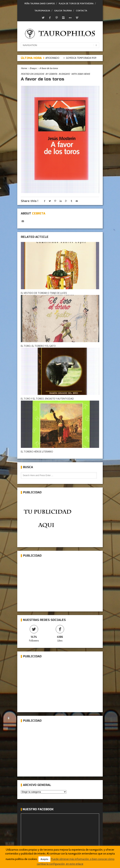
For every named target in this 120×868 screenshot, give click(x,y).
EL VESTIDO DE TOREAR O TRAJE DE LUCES (44, 293)
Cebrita (53, 74)
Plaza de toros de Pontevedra (76, 3)
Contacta (81, 11)
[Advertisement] (48, 583)
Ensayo (33, 68)
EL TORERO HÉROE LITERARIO (37, 452)
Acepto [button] (44, 859)
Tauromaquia (42, 11)
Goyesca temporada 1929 (82, 58)
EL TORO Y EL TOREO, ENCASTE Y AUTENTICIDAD (47, 399)
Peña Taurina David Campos (40, 3)
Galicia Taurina (63, 11)
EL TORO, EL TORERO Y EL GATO (38, 346)
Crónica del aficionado (46, 58)
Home (24, 68)
